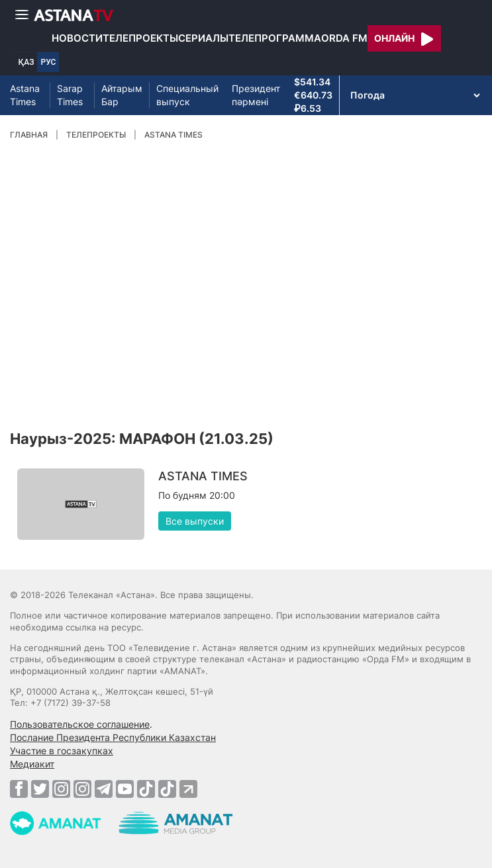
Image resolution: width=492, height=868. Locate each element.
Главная (29, 135)
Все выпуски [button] (195, 521)
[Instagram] (61, 789)
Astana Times (25, 95)
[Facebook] (19, 789)
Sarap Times (70, 95)
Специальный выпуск (187, 95)
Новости (77, 38)
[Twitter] (40, 789)
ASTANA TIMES (173, 135)
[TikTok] (146, 789)
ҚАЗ (26, 62)
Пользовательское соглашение (80, 724)
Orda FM (344, 38)
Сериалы (203, 38)
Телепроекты (140, 38)
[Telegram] (104, 789)
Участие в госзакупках (62, 751)
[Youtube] (125, 789)
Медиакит (32, 764)
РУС (48, 62)
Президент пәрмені (256, 95)
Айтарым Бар (122, 95)
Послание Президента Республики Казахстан (113, 737)
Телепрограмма (275, 38)
